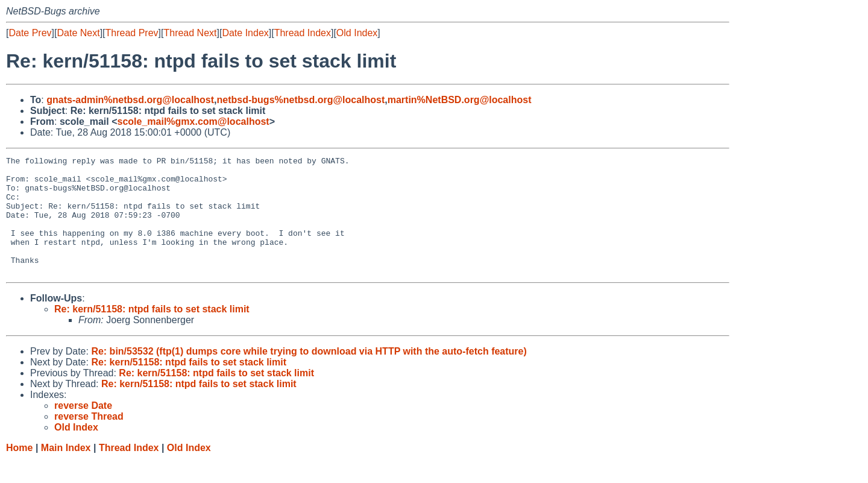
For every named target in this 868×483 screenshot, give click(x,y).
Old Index (357, 33)
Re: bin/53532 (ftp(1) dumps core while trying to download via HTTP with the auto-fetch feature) (309, 375)
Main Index (66, 471)
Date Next (78, 33)
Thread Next (190, 33)
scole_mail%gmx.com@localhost (193, 122)
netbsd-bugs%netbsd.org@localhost (301, 100)
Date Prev (30, 33)
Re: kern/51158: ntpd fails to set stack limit (152, 333)
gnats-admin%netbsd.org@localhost (130, 100)
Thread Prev (132, 33)
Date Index (245, 33)
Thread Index (303, 33)
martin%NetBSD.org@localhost (460, 100)
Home (19, 471)
